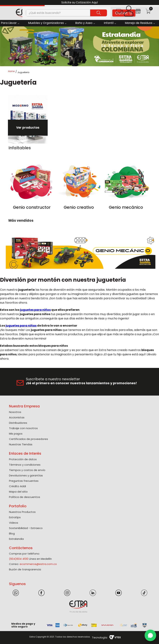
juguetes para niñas (21, 326)
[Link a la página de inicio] (12, 72)
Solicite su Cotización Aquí (80, 2)
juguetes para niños (35, 310)
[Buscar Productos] (99, 13)
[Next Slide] (155, 3)
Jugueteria (23, 72)
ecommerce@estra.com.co (38, 564)
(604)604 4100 (19, 559)
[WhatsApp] (150, 635)
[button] (120, 12)
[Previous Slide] (4, 3)
